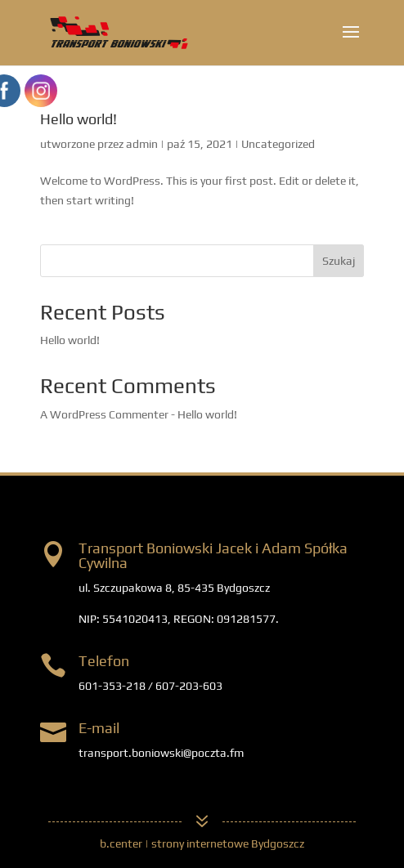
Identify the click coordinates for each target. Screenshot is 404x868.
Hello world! (79, 119)
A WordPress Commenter (104, 414)
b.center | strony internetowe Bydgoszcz (202, 843)
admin (142, 144)
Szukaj (339, 261)
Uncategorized (278, 144)
